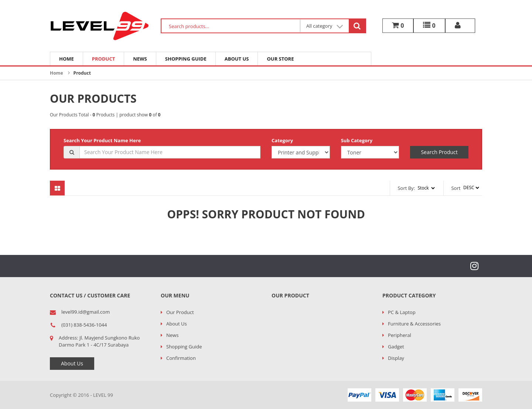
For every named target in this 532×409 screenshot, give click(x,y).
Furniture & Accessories (414, 324)
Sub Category (357, 140)
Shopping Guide (186, 59)
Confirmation (181, 358)
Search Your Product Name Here (102, 140)
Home (66, 59)
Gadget (396, 347)
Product (103, 59)
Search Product (439, 152)
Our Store (280, 59)
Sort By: (406, 188)
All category (325, 26)
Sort (456, 188)
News (140, 59)
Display (396, 358)
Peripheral (400, 335)
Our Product (180, 312)
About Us (237, 59)
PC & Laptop (402, 312)
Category (282, 140)
